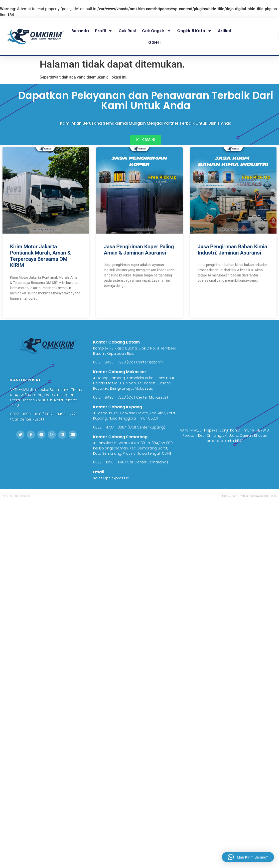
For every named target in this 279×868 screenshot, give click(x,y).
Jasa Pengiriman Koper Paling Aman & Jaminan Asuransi (139, 250)
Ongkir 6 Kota (194, 31)
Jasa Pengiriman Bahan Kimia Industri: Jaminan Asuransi (232, 250)
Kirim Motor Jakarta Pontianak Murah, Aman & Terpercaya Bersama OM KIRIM (40, 256)
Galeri (154, 42)
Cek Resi (127, 31)
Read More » (20, 311)
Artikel (224, 31)
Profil (104, 31)
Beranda (80, 31)
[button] (248, 856)
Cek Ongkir (156, 31)
